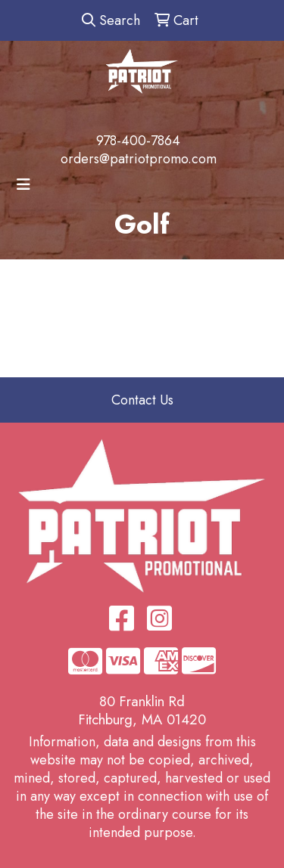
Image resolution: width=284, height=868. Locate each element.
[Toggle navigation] (23, 185)
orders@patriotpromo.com (139, 159)
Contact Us (142, 400)
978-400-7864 (138, 141)
